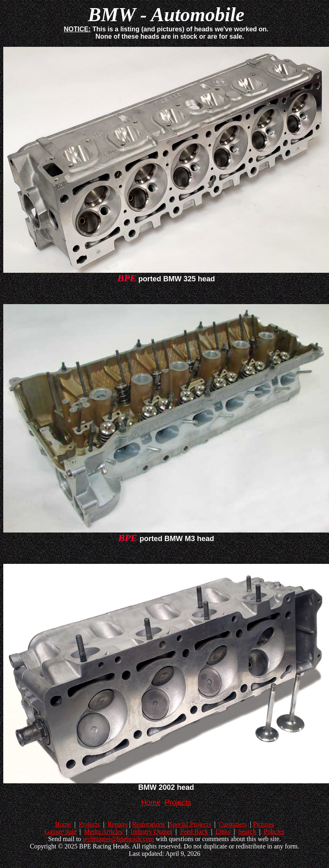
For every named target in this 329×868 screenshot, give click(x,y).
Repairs (117, 824)
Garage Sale (61, 832)
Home (63, 824)
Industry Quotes (151, 832)
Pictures (263, 824)
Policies (274, 832)
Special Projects (190, 824)
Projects (90, 824)
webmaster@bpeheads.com (118, 839)
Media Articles (103, 832)
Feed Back (194, 832)
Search (247, 832)
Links (223, 832)
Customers (232, 824)
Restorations (148, 824)
